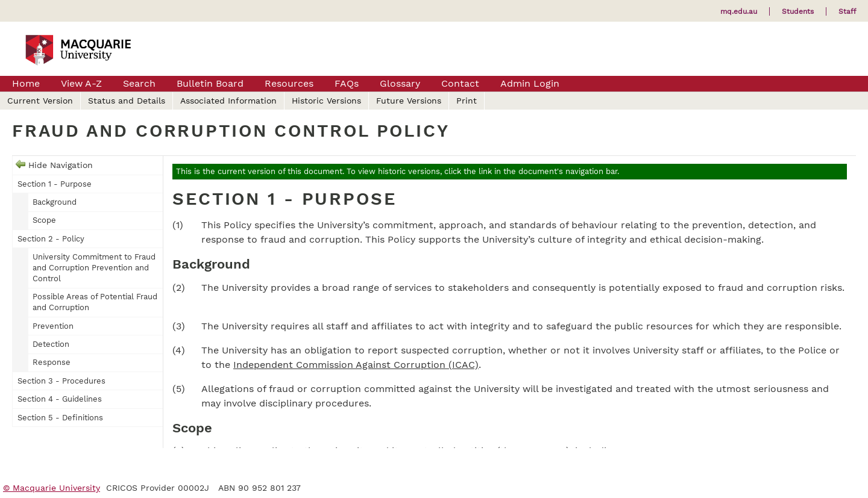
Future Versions (409, 101)
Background (55, 202)
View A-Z (81, 83)
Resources (289, 83)
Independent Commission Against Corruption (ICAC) (356, 365)
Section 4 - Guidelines (60, 399)
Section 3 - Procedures (61, 381)
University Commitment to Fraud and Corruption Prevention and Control (94, 268)
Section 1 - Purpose (55, 184)
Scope (44, 220)
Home (26, 83)
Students (798, 11)
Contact (460, 83)
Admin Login (530, 83)
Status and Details (127, 101)
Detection (51, 344)
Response (52, 362)
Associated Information (228, 101)
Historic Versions (326, 101)
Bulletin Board (210, 83)
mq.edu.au (739, 11)
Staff (847, 11)
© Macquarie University (52, 488)
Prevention (53, 326)
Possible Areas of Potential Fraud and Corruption (95, 302)
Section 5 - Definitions (60, 418)
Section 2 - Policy (51, 239)
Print (467, 101)
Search (139, 83)
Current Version (40, 101)
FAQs (347, 83)
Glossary (400, 83)
